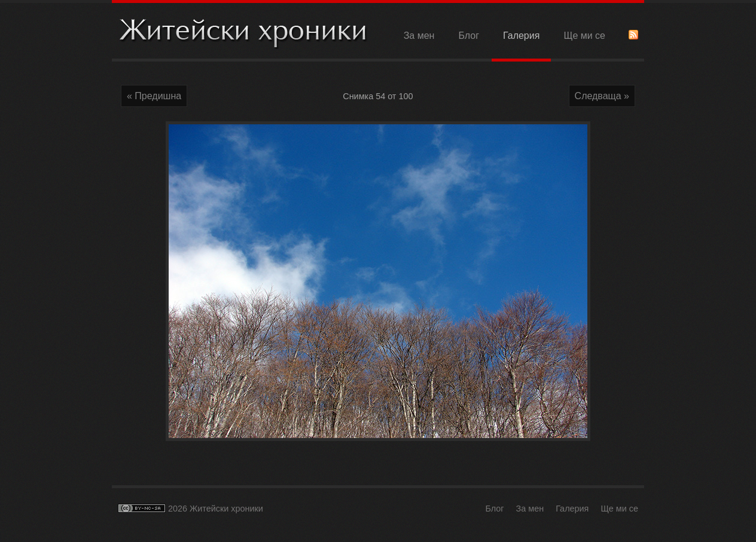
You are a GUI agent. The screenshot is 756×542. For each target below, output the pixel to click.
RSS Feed (633, 35)
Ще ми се (584, 36)
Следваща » (602, 96)
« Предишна (154, 96)
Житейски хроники (243, 32)
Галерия (521, 36)
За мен (419, 36)
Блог (469, 36)
